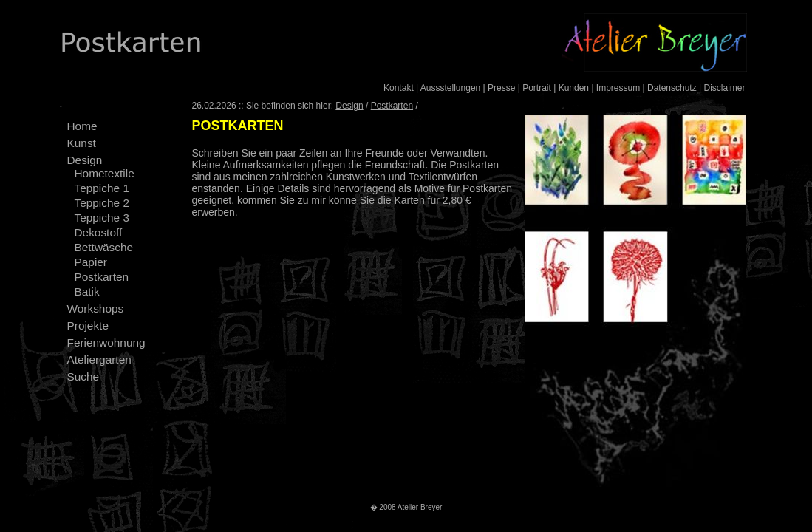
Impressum (618, 88)
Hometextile (105, 173)
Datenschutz (672, 88)
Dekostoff (99, 232)
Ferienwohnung (106, 342)
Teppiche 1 (102, 188)
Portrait (537, 88)
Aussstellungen (450, 88)
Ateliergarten (99, 359)
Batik (87, 291)
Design (85, 160)
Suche (83, 376)
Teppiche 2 (102, 203)
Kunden (574, 88)
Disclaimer (724, 88)
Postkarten (102, 277)
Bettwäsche (104, 247)
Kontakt (399, 88)
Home (82, 126)
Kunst (82, 143)
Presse (501, 88)
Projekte (88, 325)
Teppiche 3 (102, 218)
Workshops (96, 308)
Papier (91, 262)
